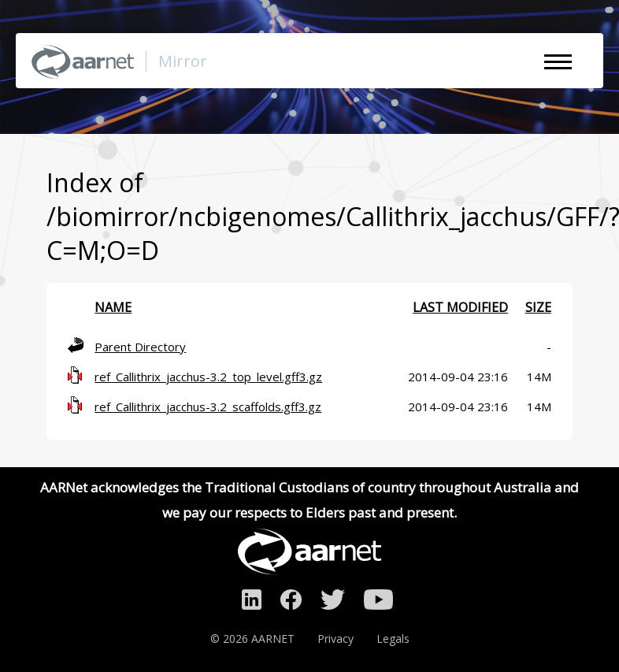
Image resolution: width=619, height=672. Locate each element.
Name (113, 307)
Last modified (460, 307)
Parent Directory (140, 347)
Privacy (335, 639)
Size (538, 307)
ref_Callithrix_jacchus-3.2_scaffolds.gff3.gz (208, 407)
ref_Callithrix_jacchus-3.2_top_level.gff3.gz (208, 377)
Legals (393, 639)
